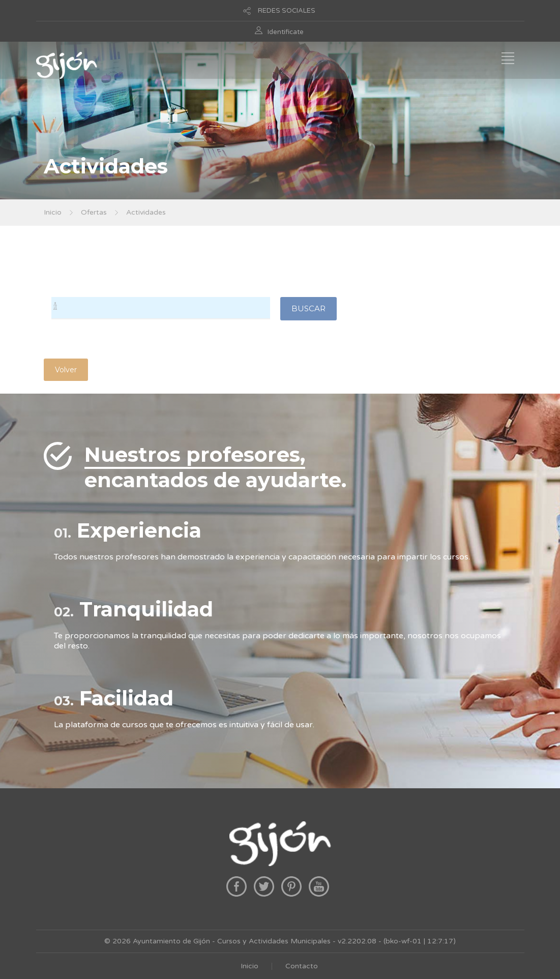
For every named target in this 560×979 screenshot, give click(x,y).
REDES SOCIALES (287, 11)
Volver (66, 370)
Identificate (286, 32)
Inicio (53, 212)
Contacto (302, 966)
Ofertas (94, 212)
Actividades (146, 212)
